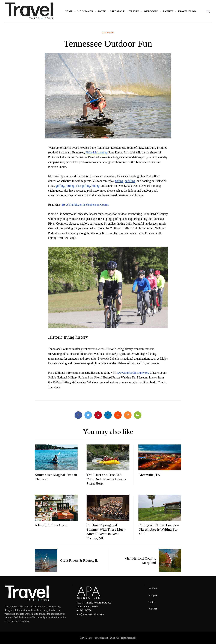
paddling (130, 181)
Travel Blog (187, 11)
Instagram (153, 595)
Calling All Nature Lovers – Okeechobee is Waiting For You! (159, 529)
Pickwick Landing (96, 152)
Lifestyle (118, 11)
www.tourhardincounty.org (133, 373)
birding (70, 186)
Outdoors (151, 11)
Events (168, 11)
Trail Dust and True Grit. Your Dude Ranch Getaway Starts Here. (106, 479)
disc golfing (83, 186)
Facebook (153, 588)
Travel (134, 11)
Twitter (152, 602)
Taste (102, 11)
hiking (96, 186)
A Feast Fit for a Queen (52, 525)
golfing (60, 186)
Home (69, 11)
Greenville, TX (149, 475)
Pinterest (153, 609)
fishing (119, 181)
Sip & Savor (85, 11)
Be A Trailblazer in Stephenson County (86, 205)
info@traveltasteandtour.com (90, 614)
